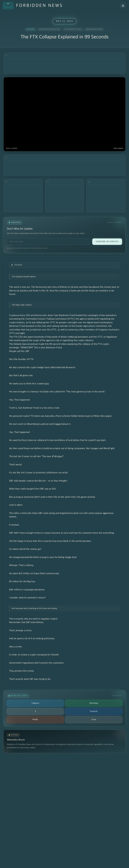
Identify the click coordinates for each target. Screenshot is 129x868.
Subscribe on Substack (107, 242)
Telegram (35, 703)
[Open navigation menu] (123, 6)
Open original (118, 148)
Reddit (35, 720)
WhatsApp (94, 703)
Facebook (94, 711)
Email (94, 720)
